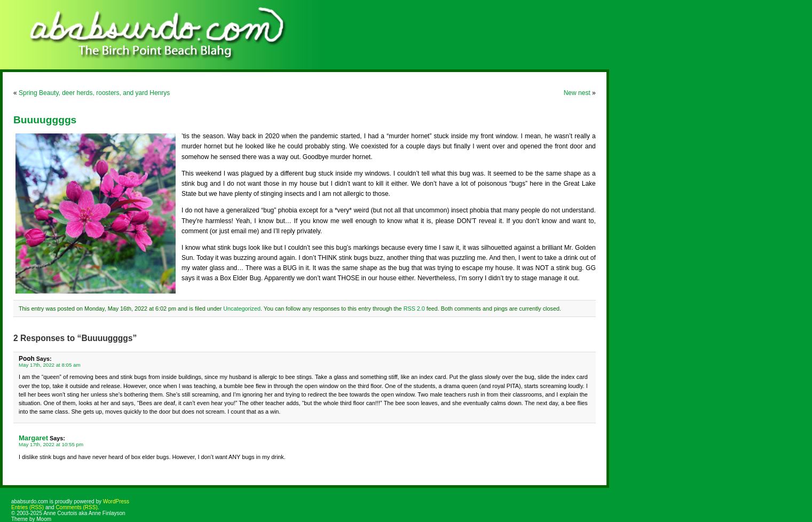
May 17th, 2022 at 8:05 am (50, 365)
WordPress (116, 501)
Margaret (33, 438)
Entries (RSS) (27, 507)
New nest (577, 93)
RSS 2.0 (414, 309)
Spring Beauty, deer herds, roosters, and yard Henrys (94, 93)
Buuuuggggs (45, 120)
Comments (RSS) (76, 507)
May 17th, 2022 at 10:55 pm (51, 444)
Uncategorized (242, 309)
